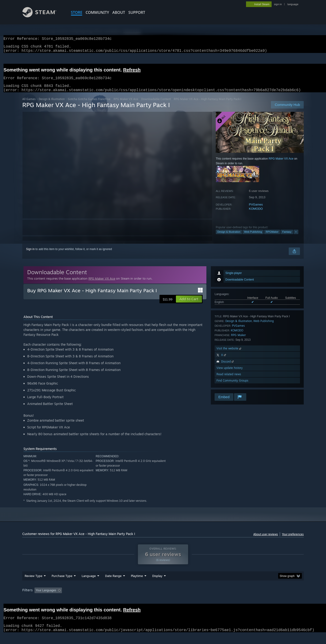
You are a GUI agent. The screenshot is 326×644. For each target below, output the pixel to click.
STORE (77, 12)
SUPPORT (137, 12)
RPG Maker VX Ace (126, 105)
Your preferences (293, 540)
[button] (189, 305)
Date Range (113, 585)
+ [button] (296, 237)
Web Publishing (253, 237)
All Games (29, 105)
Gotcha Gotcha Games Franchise (89, 105)
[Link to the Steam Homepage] (43, 16)
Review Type (33, 585)
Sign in (30, 255)
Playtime (137, 585)
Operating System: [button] (203, 599)
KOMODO (256, 214)
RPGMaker (272, 237)
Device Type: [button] (263, 599)
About (119, 12)
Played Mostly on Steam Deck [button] (163, 599)
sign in (278, 4)
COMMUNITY (97, 12)
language (293, 4)
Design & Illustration (52, 105)
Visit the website (229, 354)
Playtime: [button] (130, 599)
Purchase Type (62, 585)
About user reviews (266, 540)
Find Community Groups (232, 386)
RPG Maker (238, 341)
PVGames (256, 210)
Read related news (229, 380)
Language (89, 585)
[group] (163, 600)
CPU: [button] (227, 599)
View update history (230, 373)
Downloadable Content (156, 105)
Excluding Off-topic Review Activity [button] (93, 599)
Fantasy (287, 237)
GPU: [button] (242, 599)
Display (157, 585)
